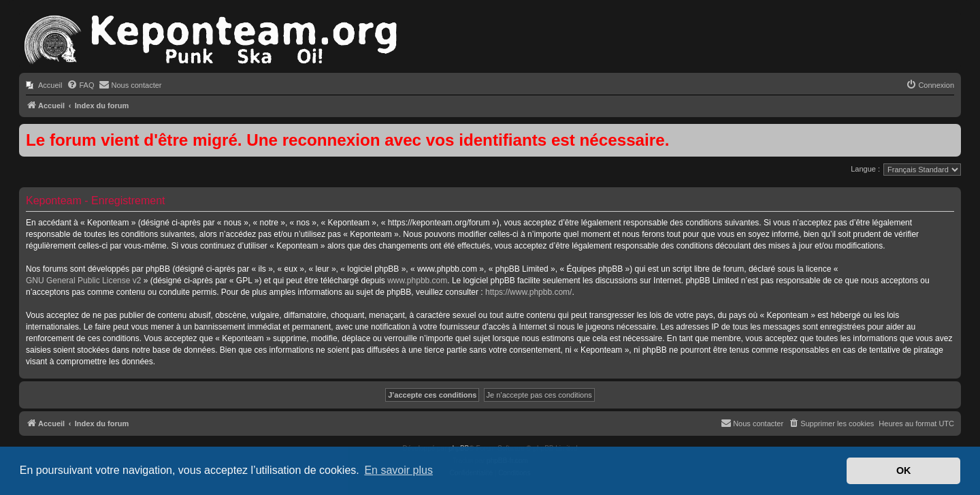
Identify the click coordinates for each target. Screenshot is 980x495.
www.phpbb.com (417, 281)
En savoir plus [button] (398, 470)
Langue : (865, 169)
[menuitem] (44, 85)
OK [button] (904, 470)
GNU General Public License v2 (83, 281)
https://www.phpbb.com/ (528, 292)
